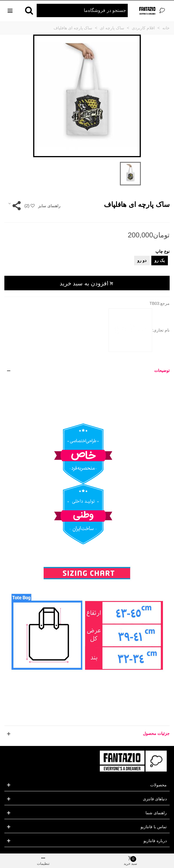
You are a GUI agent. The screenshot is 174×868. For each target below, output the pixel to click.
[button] (87, 371)
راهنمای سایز (49, 206)
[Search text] (82, 10)
